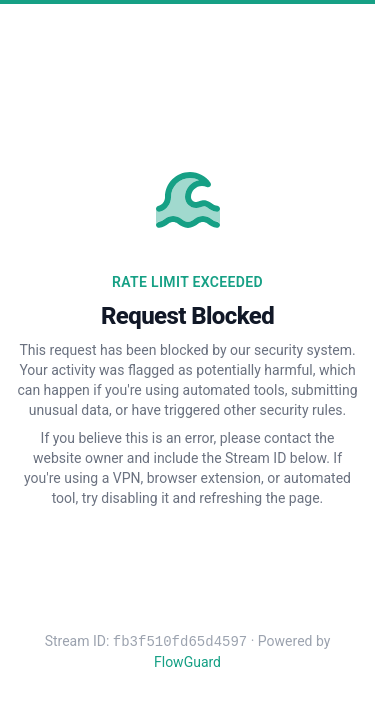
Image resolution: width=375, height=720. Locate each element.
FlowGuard (187, 662)
